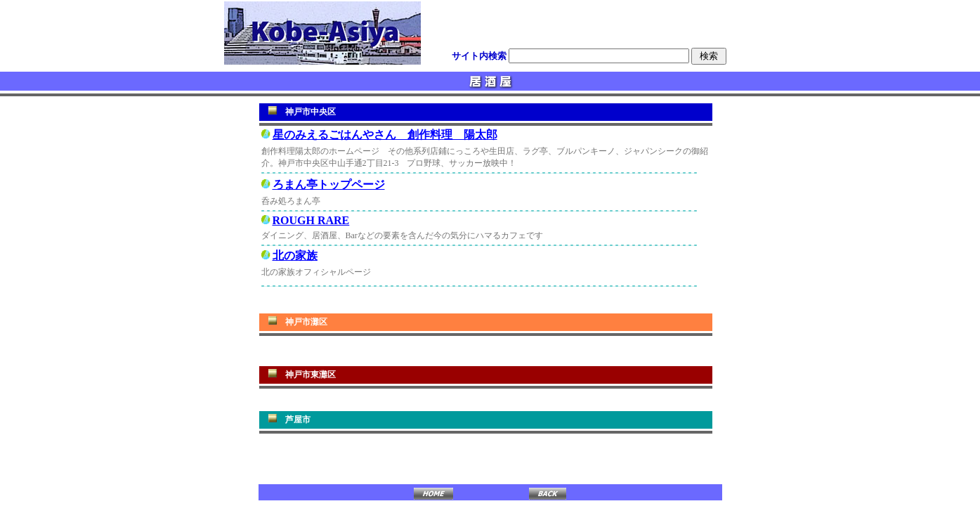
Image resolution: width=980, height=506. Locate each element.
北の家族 (295, 255)
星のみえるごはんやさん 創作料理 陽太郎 (385, 135)
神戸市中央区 (311, 112)
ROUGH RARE (311, 220)
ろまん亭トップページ (329, 184)
